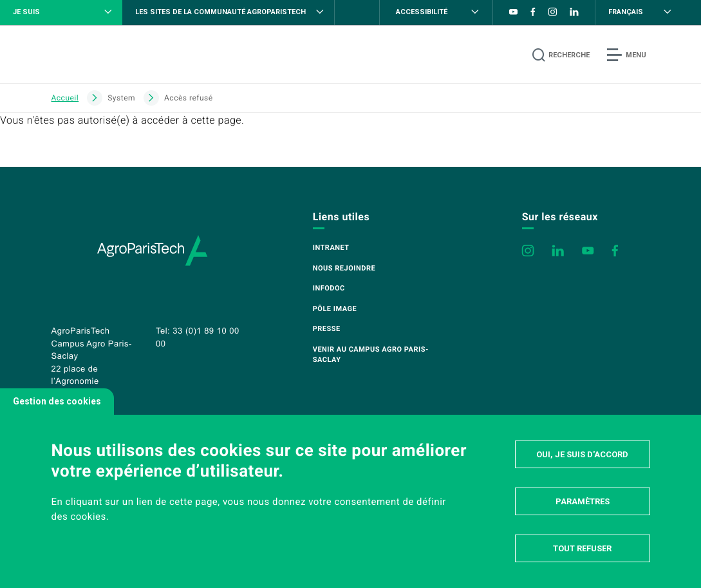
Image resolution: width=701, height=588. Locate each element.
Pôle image (335, 309)
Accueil (65, 98)
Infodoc (329, 288)
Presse (327, 329)
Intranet (331, 248)
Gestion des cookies (57, 401)
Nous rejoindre (344, 268)
